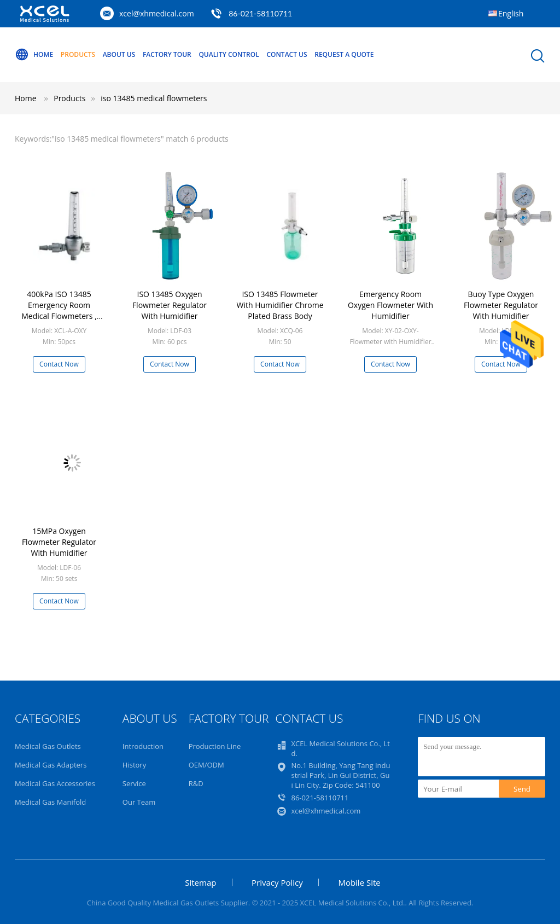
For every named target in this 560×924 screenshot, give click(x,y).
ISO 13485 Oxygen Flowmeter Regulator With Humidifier (170, 305)
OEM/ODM (206, 765)
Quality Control (229, 54)
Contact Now (59, 364)
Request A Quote (344, 54)
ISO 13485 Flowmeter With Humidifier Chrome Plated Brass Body (280, 305)
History (134, 765)
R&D (196, 783)
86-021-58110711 (260, 13)
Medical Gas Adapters (51, 765)
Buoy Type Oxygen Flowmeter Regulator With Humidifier (501, 305)
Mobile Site (359, 882)
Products (78, 54)
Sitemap (200, 882)
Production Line (215, 746)
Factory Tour (167, 54)
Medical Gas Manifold (50, 802)
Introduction (143, 746)
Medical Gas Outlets (48, 746)
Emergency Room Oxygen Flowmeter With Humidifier (390, 305)
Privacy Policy (277, 882)
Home (34, 55)
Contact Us (287, 54)
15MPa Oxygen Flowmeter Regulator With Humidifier (59, 542)
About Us (119, 54)
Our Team (139, 802)
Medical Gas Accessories (55, 783)
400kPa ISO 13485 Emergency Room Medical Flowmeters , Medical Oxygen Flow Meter (59, 316)
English (511, 13)
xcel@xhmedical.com (157, 13)
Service (134, 783)
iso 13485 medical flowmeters (154, 98)
